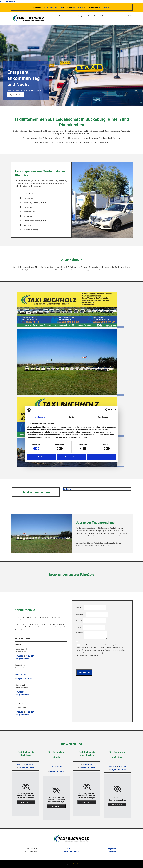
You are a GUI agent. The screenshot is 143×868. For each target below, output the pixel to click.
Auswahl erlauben (71, 457)
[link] (26, 787)
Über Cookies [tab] (103, 417)
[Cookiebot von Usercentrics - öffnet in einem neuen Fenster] (107, 410)
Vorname (79, 608)
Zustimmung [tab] (40, 417)
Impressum (112, 849)
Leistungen (71, 16)
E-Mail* (79, 621)
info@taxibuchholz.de (23, 659)
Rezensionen (117, 16)
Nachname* (80, 614)
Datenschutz (112, 851)
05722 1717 (59, 7)
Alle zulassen (101, 457)
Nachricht (80, 633)
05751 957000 (78, 7)
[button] (15, 95)
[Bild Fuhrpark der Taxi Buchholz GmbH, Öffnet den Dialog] (71, 395)
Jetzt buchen (92, 16)
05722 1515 (48, 7)
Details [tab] (72, 417)
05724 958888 (104, 7)
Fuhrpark (81, 16)
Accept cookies (26, 802)
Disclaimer (67, 489)
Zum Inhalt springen (7, 1)
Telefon (79, 627)
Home (61, 16)
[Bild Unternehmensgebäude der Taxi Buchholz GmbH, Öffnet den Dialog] (71, 466)
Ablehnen (42, 457)
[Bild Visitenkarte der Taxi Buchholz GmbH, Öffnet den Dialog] (71, 327)
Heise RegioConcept (76, 864)
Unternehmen (105, 16)
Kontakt (128, 16)
